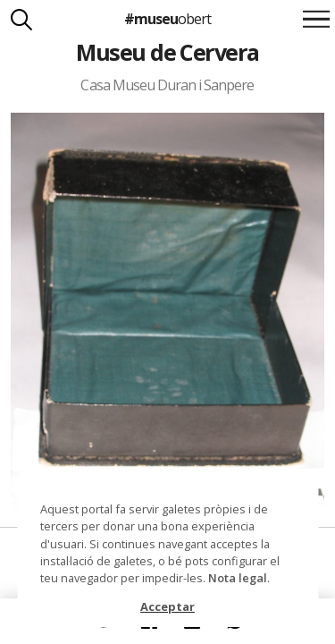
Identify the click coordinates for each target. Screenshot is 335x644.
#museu (167, 19)
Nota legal (238, 578)
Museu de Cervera (167, 52)
